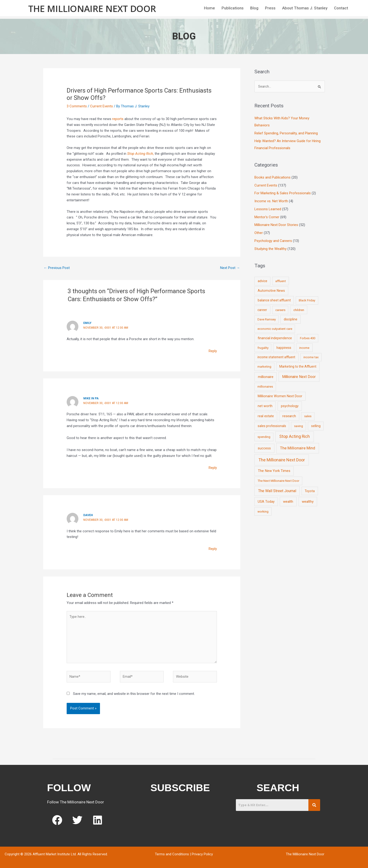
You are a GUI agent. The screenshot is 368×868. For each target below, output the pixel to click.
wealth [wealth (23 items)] (288, 502)
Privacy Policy (202, 854)
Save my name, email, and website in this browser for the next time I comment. (134, 694)
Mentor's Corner (267, 217)
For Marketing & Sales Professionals (283, 193)
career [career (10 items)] (262, 310)
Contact (341, 8)
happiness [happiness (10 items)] (284, 348)
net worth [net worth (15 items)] (265, 406)
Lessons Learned (268, 209)
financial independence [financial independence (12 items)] (275, 338)
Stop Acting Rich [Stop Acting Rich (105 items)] (295, 436)
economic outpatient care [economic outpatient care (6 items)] (275, 329)
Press (270, 8)
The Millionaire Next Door (92, 8)
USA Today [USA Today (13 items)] (266, 502)
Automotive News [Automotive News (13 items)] (271, 291)
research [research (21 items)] (289, 416)
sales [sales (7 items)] (308, 416)
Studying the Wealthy (270, 249)
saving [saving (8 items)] (299, 426)
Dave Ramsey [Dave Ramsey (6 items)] (267, 319)
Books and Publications (272, 177)
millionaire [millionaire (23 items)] (266, 377)
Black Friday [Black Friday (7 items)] (307, 300)
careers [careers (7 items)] (280, 310)
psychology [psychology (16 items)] (290, 406)
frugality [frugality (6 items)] (263, 348)
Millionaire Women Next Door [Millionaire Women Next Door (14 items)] (280, 396)
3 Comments (77, 106)
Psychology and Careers (273, 241)
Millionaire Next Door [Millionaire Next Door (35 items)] (299, 377)
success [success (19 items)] (264, 448)
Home (209, 8)
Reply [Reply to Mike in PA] (213, 468)
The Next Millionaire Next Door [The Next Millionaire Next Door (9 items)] (278, 481)
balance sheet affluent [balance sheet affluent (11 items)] (274, 300)
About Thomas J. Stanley (305, 8)
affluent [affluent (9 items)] (281, 281)
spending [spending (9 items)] (264, 437)
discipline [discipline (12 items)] (291, 319)
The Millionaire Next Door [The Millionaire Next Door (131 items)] (282, 460)
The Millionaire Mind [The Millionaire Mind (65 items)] (298, 448)
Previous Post (57, 268)
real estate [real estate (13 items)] (266, 416)
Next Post (230, 268)
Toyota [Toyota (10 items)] (310, 491)
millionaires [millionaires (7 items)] (265, 387)
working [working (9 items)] (263, 511)
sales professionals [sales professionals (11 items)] (272, 426)
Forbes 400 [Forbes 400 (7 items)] (308, 338)
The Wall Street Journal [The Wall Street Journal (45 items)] (277, 491)
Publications (233, 8)
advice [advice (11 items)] (263, 281)
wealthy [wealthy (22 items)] (308, 502)
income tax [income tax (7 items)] (311, 357)
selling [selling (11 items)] (316, 426)
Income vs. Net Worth (271, 201)
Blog (254, 8)
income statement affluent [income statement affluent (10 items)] (276, 357)
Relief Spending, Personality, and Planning (286, 133)
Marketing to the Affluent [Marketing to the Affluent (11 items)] (298, 366)
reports (117, 119)
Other (259, 233)
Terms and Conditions (172, 854)
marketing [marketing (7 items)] (264, 367)
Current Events (102, 106)
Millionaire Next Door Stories (276, 225)
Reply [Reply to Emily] (213, 351)
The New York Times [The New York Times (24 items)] (274, 471)
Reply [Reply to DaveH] (213, 549)
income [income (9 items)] (304, 348)
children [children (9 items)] (299, 310)
